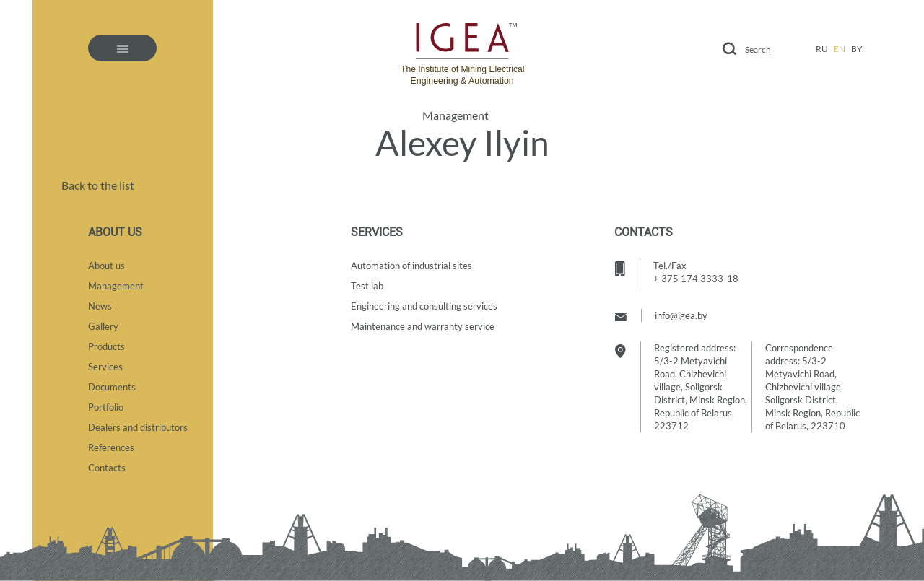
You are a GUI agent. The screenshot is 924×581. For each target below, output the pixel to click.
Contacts (107, 468)
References (111, 447)
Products (106, 346)
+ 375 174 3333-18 (696, 279)
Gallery (103, 326)
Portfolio (106, 407)
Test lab (367, 286)
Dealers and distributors (138, 427)
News (100, 306)
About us (106, 266)
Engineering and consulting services (424, 306)
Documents (112, 387)
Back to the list (98, 185)
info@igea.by (681, 315)
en (840, 49)
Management (456, 115)
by (857, 49)
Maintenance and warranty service (423, 326)
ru (822, 49)
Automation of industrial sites (411, 266)
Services (105, 367)
